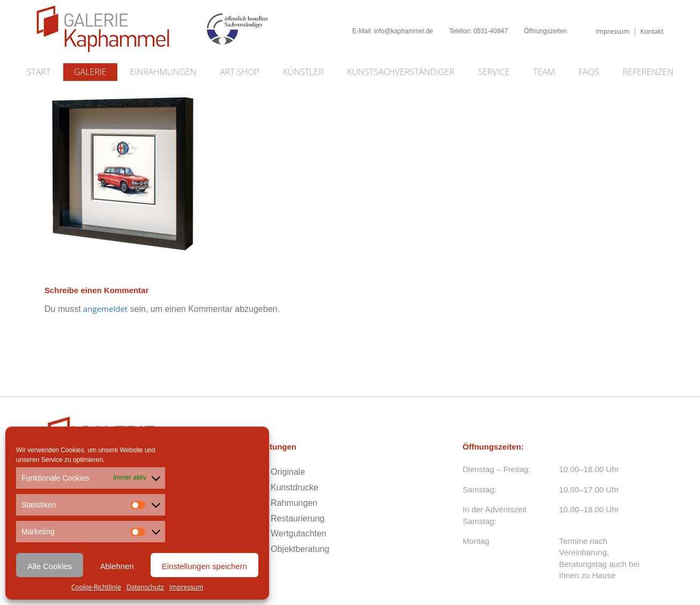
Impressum (186, 587)
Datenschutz (145, 587)
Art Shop (239, 72)
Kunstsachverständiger (401, 72)
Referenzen (648, 72)
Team (544, 72)
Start (39, 72)
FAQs (589, 72)
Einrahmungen (163, 72)
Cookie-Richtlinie (96, 587)
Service (494, 72)
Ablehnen (117, 566)
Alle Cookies (50, 566)
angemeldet (105, 309)
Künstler (303, 72)
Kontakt (652, 31)
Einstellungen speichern (204, 566)
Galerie (90, 72)
